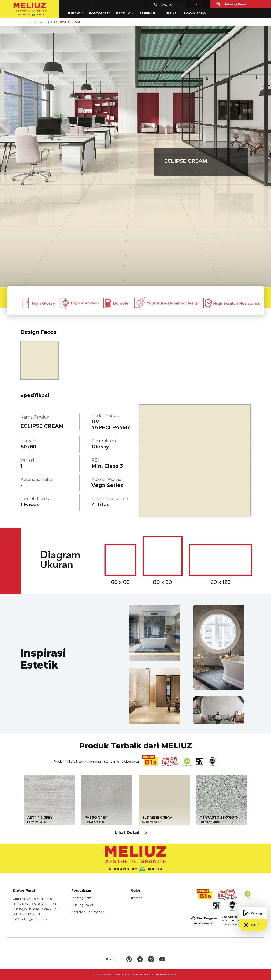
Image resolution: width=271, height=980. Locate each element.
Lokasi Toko (195, 13)
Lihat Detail (131, 832)
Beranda (76, 13)
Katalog (253, 913)
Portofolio (100, 13)
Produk (44, 22)
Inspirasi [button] (147, 13)
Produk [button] (123, 13)
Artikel (172, 13)
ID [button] (192, 4)
